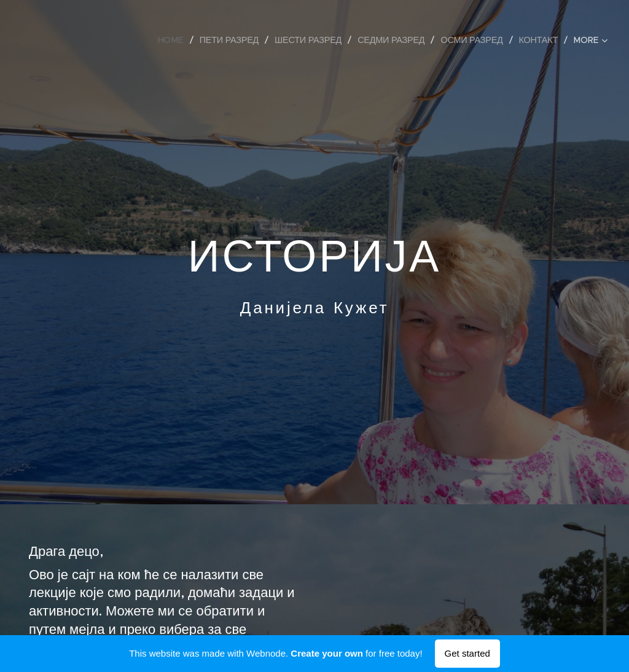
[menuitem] (175, 40)
